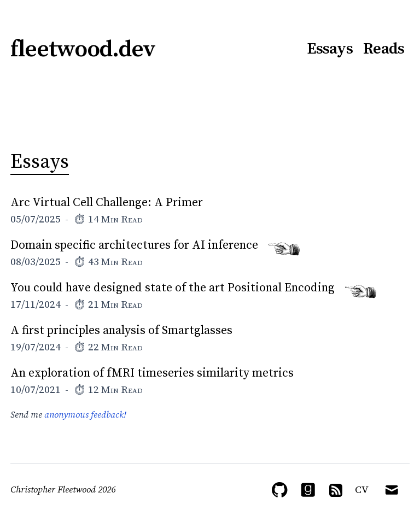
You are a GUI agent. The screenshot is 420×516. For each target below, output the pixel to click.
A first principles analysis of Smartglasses (121, 330)
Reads (384, 49)
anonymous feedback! (85, 415)
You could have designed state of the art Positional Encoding (173, 288)
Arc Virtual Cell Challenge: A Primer (107, 203)
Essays (330, 49)
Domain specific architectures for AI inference (134, 245)
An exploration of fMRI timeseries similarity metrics (152, 373)
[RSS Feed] (336, 490)
